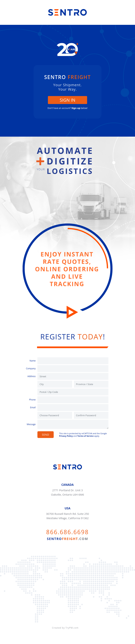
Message (31, 424)
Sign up (76, 108)
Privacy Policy (66, 436)
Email (33, 407)
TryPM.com (72, 628)
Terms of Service (85, 436)
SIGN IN (67, 100)
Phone (32, 400)
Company (31, 368)
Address (32, 376)
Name (33, 361)
